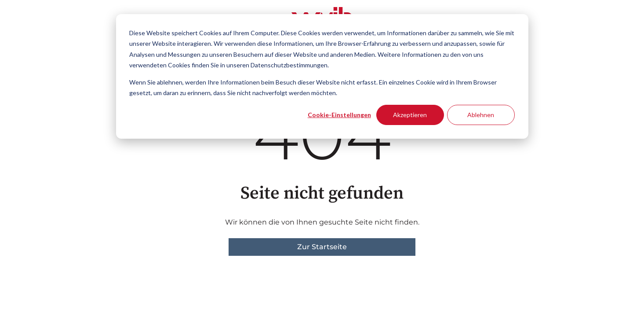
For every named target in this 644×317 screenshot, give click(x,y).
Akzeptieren (410, 115)
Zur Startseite (322, 247)
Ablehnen (481, 115)
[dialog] (322, 76)
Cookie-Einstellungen (339, 115)
